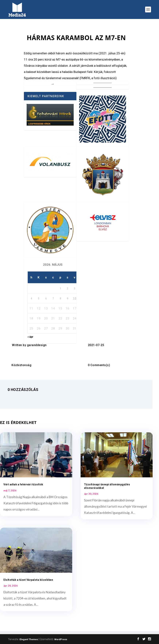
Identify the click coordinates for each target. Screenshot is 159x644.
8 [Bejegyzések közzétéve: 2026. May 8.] (60, 298)
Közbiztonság (21, 365)
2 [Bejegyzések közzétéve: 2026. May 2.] (67, 288)
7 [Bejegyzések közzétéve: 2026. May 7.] (53, 298)
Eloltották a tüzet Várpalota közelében (28, 580)
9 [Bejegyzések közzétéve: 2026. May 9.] (67, 298)
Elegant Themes (29, 639)
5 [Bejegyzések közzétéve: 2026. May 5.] (39, 298)
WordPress (61, 639)
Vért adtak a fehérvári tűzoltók (23, 484)
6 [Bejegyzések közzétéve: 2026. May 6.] (46, 298)
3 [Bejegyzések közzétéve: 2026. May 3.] (75, 288)
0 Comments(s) (99, 365)
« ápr (30, 337)
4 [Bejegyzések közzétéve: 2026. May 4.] (31, 298)
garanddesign (37, 345)
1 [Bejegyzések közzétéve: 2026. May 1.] (60, 288)
